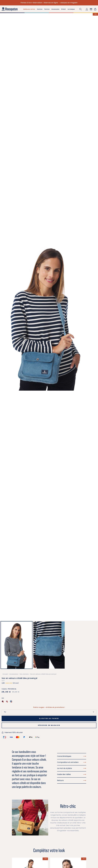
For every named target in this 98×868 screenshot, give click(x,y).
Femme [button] (47, 9)
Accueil (5, 674)
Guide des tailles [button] (72, 774)
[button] (81, 9)
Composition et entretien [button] (72, 762)
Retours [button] (72, 780)
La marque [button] (71, 9)
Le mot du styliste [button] (72, 768)
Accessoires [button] (55, 9)
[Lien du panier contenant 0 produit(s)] (95, 9)
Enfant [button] (64, 9)
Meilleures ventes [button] (29, 9)
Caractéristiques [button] (72, 756)
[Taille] (49, 712)
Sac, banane (24, 674)
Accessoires (14, 674)
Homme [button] (40, 9)
